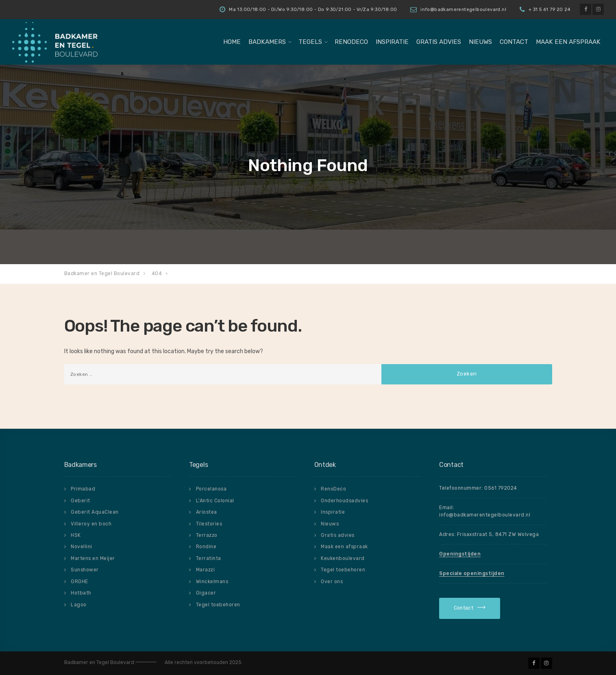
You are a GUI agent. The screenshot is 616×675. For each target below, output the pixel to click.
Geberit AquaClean (95, 512)
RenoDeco (351, 42)
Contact (514, 42)
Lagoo (79, 605)
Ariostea (207, 512)
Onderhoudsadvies (344, 501)
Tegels (310, 42)
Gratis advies (439, 42)
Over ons (332, 582)
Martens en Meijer (93, 558)
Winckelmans (212, 582)
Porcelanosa (211, 489)
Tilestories (209, 524)
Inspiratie (392, 42)
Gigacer (206, 593)
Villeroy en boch (91, 524)
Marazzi (206, 570)
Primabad (83, 489)
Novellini (82, 547)
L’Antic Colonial (215, 501)
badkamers (267, 42)
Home (232, 42)
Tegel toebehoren (218, 605)
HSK (76, 535)
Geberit (81, 501)
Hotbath (81, 593)
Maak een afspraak (568, 42)
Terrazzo (207, 535)
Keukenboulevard (343, 558)
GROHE (79, 582)
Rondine (206, 547)
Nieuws (480, 42)
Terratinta (209, 558)
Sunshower (85, 570)
